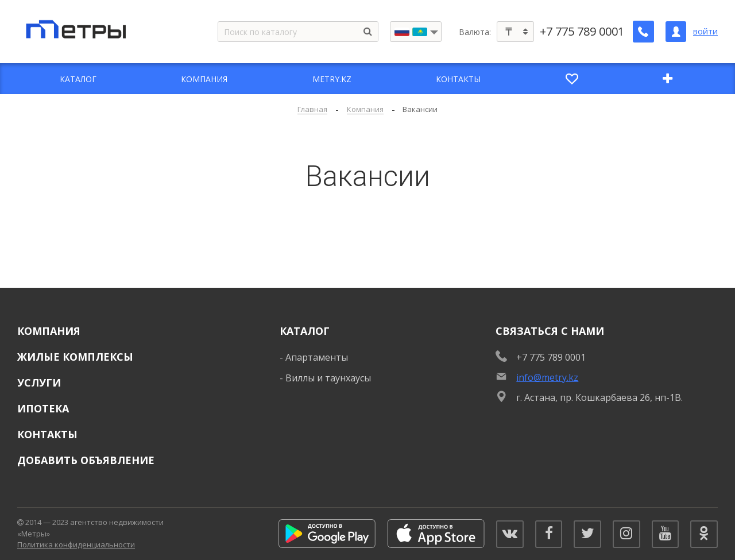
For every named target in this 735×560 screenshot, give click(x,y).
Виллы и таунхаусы (328, 378)
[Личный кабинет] (676, 32)
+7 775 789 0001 (583, 32)
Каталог (305, 331)
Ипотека (43, 408)
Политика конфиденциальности (76, 544)
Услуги (39, 383)
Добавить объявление (86, 460)
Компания (49, 331)
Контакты (47, 434)
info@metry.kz (547, 377)
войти (705, 31)
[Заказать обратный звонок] (644, 32)
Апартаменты (317, 357)
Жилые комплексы (75, 357)
